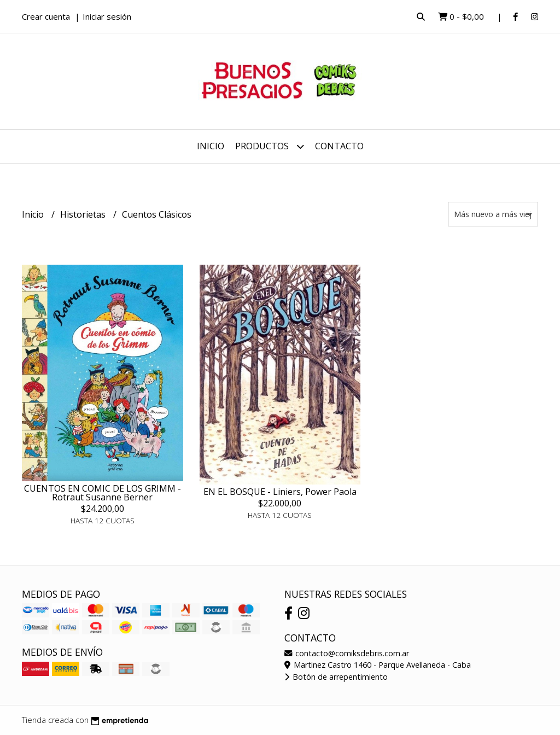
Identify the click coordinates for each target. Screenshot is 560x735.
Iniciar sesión (107, 16)
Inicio (211, 146)
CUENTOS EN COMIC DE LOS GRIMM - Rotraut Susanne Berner (103, 493)
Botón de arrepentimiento (336, 677)
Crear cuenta (46, 16)
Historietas (84, 214)
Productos (270, 146)
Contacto (339, 146)
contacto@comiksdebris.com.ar (347, 653)
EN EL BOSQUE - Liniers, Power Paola (280, 492)
